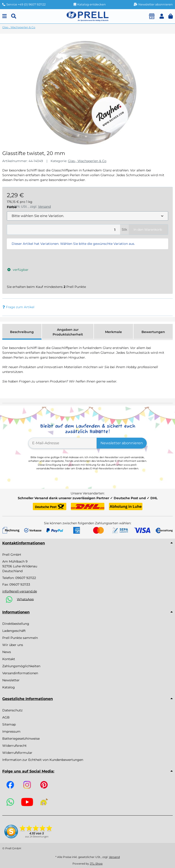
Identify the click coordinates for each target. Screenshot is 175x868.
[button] (162, 16)
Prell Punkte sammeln (20, 638)
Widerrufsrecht (14, 746)
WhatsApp (25, 599)
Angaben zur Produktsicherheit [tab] (68, 332)
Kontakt (9, 659)
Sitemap (9, 724)
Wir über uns (13, 645)
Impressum (11, 731)
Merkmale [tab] (113, 332)
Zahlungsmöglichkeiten (21, 666)
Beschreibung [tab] (22, 332)
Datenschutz (12, 710)
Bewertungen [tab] (153, 332)
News (7, 652)
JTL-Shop (96, 864)
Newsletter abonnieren (122, 443)
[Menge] (64, 230)
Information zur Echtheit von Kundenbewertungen (43, 760)
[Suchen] (14, 16)
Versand (114, 857)
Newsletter (11, 680)
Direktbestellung (16, 624)
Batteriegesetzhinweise (21, 739)
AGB (6, 717)
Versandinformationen (20, 673)
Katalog (9, 687)
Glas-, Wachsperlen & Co (87, 161)
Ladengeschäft (14, 631)
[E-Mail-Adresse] (63, 443)
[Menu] (4, 16)
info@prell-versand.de (20, 591)
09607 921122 (26, 578)
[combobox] (87, 216)
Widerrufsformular (17, 753)
